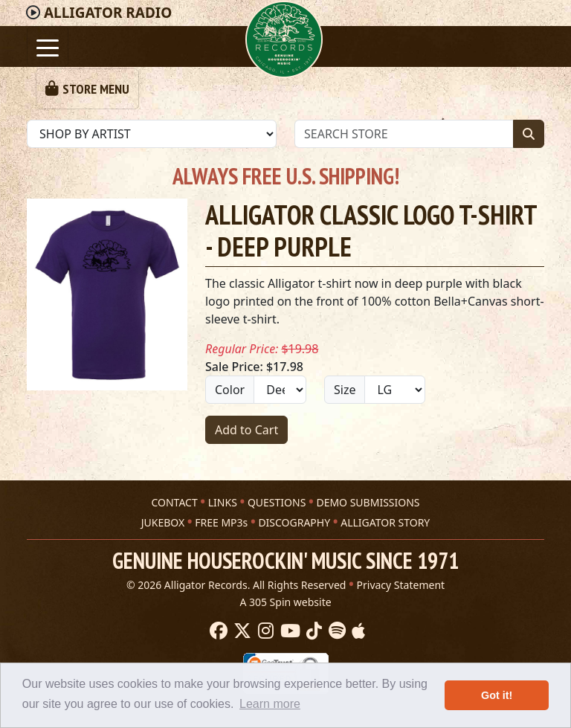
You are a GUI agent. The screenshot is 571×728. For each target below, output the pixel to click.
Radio (108, 13)
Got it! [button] (497, 695)
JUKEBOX (163, 522)
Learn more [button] (270, 704)
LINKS (223, 502)
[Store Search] (404, 134)
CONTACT (174, 502)
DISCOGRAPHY (294, 522)
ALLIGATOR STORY (385, 522)
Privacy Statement (401, 585)
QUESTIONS (277, 502)
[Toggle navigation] (48, 46)
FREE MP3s (221, 522)
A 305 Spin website (285, 602)
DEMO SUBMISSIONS (368, 502)
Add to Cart (246, 430)
